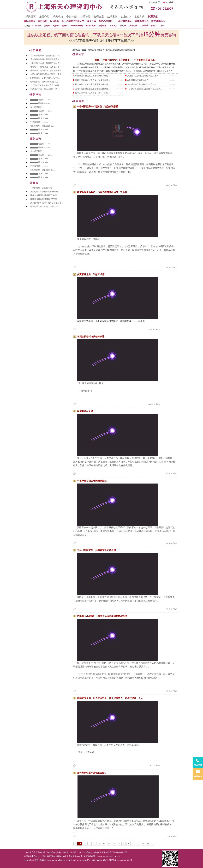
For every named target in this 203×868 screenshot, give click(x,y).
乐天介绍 (44, 17)
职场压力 (113, 26)
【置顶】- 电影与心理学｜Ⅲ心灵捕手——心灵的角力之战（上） (125, 60)
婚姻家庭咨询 (100, 852)
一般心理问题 (77, 26)
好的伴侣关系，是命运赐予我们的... (46, 89)
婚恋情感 (102, 26)
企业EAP (126, 17)
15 (104, 844)
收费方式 (139, 17)
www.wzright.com (57, 860)
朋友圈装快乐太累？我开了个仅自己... (47, 203)
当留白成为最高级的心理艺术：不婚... (47, 74)
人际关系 (144, 26)
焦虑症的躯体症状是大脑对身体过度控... (92, 80)
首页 (84, 50)
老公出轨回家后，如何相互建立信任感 (96, 550)
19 (124, 844)
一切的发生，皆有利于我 (41, 188)
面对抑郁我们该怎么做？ (138, 80)
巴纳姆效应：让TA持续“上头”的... (45, 78)
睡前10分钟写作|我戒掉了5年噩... (44, 195)
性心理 (123, 26)
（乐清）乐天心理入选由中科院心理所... (145, 89)
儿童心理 (133, 26)
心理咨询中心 (30, 856)
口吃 (162, 26)
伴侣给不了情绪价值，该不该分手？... (47, 67)
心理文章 (99, 17)
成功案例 (112, 17)
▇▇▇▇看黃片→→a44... (41, 100)
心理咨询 (111, 852)
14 (99, 844)
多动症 (154, 26)
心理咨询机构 (55, 852)
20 (128, 844)
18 (119, 844)
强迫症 (38, 26)
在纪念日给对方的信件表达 (91, 337)
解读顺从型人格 (85, 411)
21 (133, 844)
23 (143, 844)
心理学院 (85, 17)
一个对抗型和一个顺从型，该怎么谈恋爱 (98, 107)
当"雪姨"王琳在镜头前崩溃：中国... (45, 85)
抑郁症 (47, 26)
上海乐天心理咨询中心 (34, 852)
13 (94, 844)
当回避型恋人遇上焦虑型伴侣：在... (46, 63)
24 (148, 844)
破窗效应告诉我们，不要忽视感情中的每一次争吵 (102, 192)
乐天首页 (31, 17)
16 (109, 844)
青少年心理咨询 (85, 852)
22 (138, 844)
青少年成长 (91, 26)
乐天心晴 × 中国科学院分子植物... (45, 192)
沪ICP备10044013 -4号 (96, 860)
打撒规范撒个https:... (39, 122)
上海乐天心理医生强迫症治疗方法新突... (92, 89)
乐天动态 (58, 17)
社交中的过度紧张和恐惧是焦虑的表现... (92, 84)
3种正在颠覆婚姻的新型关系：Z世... (46, 56)
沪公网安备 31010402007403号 (119, 860)
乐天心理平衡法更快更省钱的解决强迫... (92, 76)
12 (90, 844)
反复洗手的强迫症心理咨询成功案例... (144, 76)
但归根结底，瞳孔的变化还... (43, 126)
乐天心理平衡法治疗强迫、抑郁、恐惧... (92, 93)
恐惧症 (56, 26)
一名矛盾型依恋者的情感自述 (92, 481)
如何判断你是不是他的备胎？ (92, 773)
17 (114, 844)
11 (85, 844)
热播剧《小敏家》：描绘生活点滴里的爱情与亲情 (102, 616)
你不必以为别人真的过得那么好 (44, 207)
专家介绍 (72, 17)
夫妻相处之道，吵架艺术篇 (91, 275)
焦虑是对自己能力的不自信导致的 (142, 84)
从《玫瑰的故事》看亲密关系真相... (46, 59)
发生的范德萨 (36, 107)
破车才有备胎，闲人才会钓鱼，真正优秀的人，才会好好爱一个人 (110, 698)
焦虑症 (65, 26)
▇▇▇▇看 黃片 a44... (40, 115)
